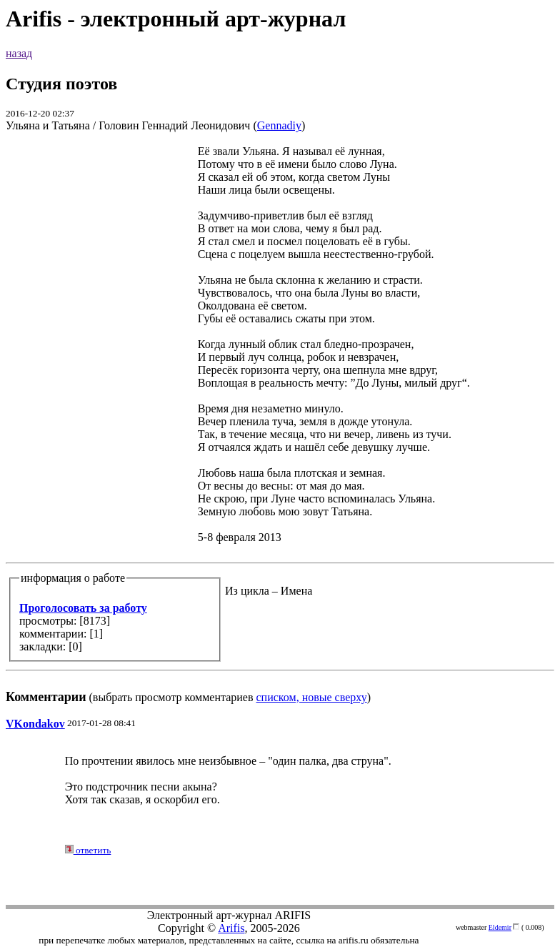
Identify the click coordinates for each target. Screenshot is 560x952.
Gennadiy (279, 125)
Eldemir (500, 927)
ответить (88, 850)
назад (19, 53)
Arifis (231, 928)
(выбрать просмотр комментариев (280, 424)
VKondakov (35, 724)
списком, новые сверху (312, 697)
